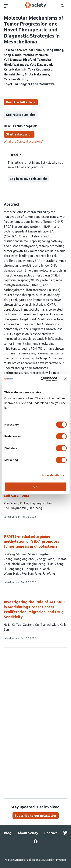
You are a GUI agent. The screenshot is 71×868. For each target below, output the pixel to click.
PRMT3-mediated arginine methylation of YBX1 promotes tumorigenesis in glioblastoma (32, 541)
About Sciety (28, 833)
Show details (51, 475)
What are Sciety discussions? (24, 141)
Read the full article (21, 102)
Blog (8, 833)
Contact (51, 833)
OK (35, 487)
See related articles (21, 115)
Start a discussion (19, 134)
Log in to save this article (28, 179)
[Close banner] (65, 379)
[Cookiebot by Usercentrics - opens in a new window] (42, 379)
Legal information (56, 860)
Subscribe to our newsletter (36, 816)
